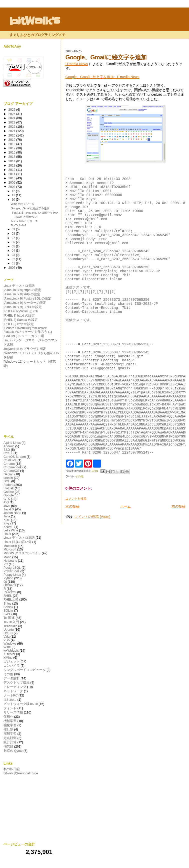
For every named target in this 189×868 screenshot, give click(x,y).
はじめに (10, 700)
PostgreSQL (12, 568)
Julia (7, 516)
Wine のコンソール (23, 204)
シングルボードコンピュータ (25, 670)
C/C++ (8, 453)
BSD (7, 450)
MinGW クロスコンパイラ (22, 553)
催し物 (8, 730)
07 (14, 238)
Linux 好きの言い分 (17, 542)
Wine (7, 647)
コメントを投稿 (76, 551)
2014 (12, 161)
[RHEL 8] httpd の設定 (19, 316)
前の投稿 (178, 558)
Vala (6, 637)
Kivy (6, 523)
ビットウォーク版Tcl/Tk (21, 704)
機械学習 (10, 721)
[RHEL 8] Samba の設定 (21, 320)
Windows (10, 644)
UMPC (8, 633)
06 (14, 242)
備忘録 (8, 747)
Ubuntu (9, 630)
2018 (12, 144)
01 (14, 263)
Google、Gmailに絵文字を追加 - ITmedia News (102, 77)
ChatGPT (10, 460)
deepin (8, 478)
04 (14, 251)
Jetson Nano (12, 513)
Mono (7, 557)
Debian (8, 474)
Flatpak (9, 488)
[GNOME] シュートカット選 (24, 336)
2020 (12, 135)
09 (14, 229)
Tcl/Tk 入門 (11, 622)
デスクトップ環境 (16, 683)
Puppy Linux (12, 575)
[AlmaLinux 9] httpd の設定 (22, 290)
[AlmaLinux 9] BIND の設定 (23, 307)
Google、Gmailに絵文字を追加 (30, 208)
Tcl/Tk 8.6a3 (18, 225)
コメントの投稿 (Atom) (92, 569)
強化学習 (10, 725)
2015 (12, 157)
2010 (12, 178)
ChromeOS (11, 471)
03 (14, 255)
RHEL (8, 596)
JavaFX (9, 509)
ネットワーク (13, 691)
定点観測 (10, 738)
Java (7, 506)
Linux (7, 534)
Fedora (8, 485)
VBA (7, 640)
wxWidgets (11, 651)
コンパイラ (12, 666)
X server (9, 654)
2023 (12, 122)
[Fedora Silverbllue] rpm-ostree (25, 328)
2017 (12, 148)
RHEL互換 (11, 600)
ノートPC (11, 695)
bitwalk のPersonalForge (21, 773)
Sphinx (8, 607)
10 (14, 200)
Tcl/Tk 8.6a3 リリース (24, 221)
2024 (12, 118)
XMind (8, 658)
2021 (12, 131)
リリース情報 (13, 712)
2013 (12, 166)
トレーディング (15, 687)
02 (14, 259)
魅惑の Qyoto (13, 751)
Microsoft (10, 549)
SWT (7, 614)
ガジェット (12, 661)
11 (14, 195)
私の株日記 (12, 769)
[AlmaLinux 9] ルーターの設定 (25, 303)
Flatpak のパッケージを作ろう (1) (28, 332)
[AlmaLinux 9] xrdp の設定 (22, 294)
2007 (12, 268)
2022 (12, 127)
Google (9, 495)
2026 (12, 110)
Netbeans (10, 561)
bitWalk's (35, 21)
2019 (12, 140)
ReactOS (10, 592)
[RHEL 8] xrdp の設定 (19, 324)
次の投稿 (72, 558)
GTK (7, 499)
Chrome (9, 464)
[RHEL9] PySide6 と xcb (21, 311)
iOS (6, 502)
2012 (12, 170)
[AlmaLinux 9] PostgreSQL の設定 (27, 299)
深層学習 (10, 734)
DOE (7, 481)
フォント (10, 708)
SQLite (8, 611)
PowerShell (11, 571)
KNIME (8, 527)
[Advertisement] (32, 401)
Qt (5, 582)
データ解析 (12, 678)
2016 (12, 153)
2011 (12, 174)
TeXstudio (10, 626)
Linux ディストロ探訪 (19, 286)
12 (14, 191)
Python (8, 578)
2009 (12, 183)
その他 (79, 528)
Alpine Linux (12, 443)
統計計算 (10, 742)
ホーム (125, 558)
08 (14, 234)
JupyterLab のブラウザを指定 (25, 349)
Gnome (9, 492)
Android (9, 446)
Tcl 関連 (9, 618)
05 (14, 246)
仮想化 (8, 717)
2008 (12, 187)
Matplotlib (10, 546)
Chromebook (12, 467)
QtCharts (10, 585)
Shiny (7, 604)
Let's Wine (11, 530)
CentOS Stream (15, 457)
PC (6, 564)
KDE (7, 520)
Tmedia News (77, 64)
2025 (12, 114)
